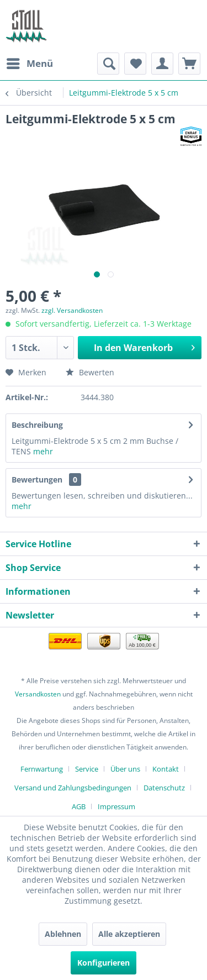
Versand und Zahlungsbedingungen (73, 788)
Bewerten (90, 372)
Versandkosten (38, 694)
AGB (79, 806)
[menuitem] (29, 64)
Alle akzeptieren (129, 934)
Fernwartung (42, 769)
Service (87, 769)
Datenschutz (164, 788)
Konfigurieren (104, 963)
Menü (30, 62)
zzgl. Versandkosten (72, 310)
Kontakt (166, 769)
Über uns (125, 769)
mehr (43, 451)
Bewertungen (37, 479)
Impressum (116, 806)
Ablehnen (63, 934)
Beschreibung (37, 425)
